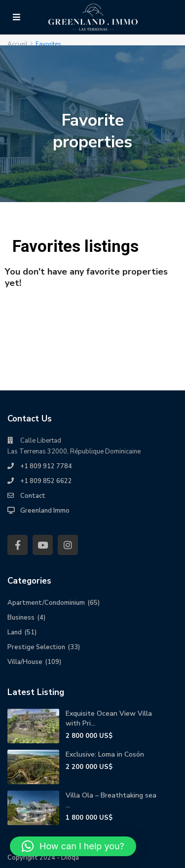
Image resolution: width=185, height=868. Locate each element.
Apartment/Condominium (46, 603)
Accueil (18, 44)
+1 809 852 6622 (46, 481)
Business (21, 618)
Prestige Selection (36, 647)
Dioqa (70, 858)
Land (15, 632)
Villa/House (25, 662)
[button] (73, 846)
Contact (33, 496)
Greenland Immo (45, 511)
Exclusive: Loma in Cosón (105, 754)
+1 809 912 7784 (46, 466)
